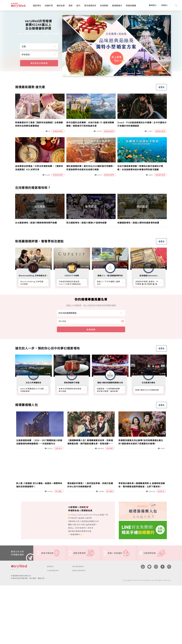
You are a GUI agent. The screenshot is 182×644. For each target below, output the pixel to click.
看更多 (162, 87)
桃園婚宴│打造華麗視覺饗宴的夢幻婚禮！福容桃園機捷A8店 (108, 390)
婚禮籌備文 (117, 5)
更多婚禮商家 (90, 5)
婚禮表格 (161, 491)
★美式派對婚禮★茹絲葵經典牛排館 (70, 390)
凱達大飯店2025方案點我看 (147, 390)
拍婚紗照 (49, 5)
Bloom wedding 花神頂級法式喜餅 (32, 283)
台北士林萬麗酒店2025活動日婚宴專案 (32, 390)
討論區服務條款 (53, 570)
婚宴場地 (37, 5)
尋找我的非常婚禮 (39, 63)
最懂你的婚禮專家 (79, 570)
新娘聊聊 (104, 5)
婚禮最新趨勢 (58, 131)
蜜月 (78, 5)
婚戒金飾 (61, 5)
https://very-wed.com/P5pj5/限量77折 (90, 515)
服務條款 (50, 566)
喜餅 (71, 5)
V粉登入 (164, 5)
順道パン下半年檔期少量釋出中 (108, 283)
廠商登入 (153, 5)
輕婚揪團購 (131, 5)
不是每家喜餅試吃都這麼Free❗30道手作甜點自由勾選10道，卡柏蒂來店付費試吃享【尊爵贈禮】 (71, 283)
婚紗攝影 (110, 448)
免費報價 (91, 329)
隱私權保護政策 (78, 566)
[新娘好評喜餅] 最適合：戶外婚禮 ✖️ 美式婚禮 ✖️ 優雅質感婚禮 (147, 283)
